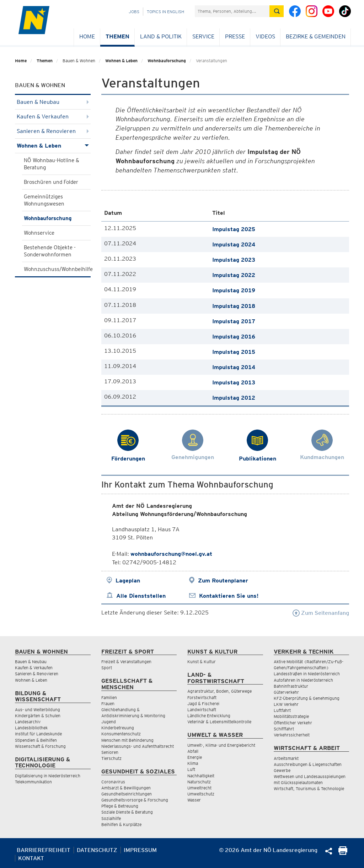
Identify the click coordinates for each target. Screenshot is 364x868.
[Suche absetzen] (277, 11)
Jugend (109, 722)
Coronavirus (113, 782)
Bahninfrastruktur (291, 686)
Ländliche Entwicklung (209, 716)
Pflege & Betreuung (120, 806)
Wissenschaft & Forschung (40, 746)
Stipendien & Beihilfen (36, 740)
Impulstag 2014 (234, 367)
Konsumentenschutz (121, 734)
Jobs (134, 12)
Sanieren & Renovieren (53, 131)
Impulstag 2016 (234, 337)
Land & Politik (161, 36)
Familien (109, 697)
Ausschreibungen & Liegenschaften (308, 764)
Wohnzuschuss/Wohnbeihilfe (57, 269)
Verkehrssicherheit (292, 735)
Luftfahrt (282, 710)
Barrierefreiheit (44, 850)
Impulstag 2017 (234, 321)
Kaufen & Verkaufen (53, 116)
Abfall (193, 751)
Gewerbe (282, 770)
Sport (107, 668)
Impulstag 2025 (234, 229)
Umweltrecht (199, 788)
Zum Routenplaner (223, 581)
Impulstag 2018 (234, 306)
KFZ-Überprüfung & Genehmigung (307, 698)
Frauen (108, 704)
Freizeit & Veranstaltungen (126, 662)
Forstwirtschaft (202, 697)
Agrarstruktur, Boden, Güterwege (220, 691)
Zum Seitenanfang (321, 613)
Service (203, 36)
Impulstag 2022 (234, 275)
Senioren (110, 752)
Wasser (194, 800)
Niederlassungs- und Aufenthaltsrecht (138, 746)
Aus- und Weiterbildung (38, 710)
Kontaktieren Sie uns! (229, 596)
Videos (265, 36)
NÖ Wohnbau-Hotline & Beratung (52, 164)
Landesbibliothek (31, 728)
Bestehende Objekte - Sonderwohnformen (50, 251)
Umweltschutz (201, 794)
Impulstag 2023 (234, 260)
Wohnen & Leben (121, 61)
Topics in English (165, 12)
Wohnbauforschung (167, 61)
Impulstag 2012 (234, 398)
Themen (117, 36)
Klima (193, 763)
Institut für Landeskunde (38, 734)
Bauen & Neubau (53, 102)
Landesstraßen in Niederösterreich (307, 674)
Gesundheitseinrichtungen (127, 794)
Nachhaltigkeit (201, 776)
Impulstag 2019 (234, 290)
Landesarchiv (28, 722)
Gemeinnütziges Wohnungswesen (44, 200)
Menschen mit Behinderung (127, 740)
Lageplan (128, 581)
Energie (195, 757)
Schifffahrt (284, 729)
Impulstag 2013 (234, 382)
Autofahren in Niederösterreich (303, 680)
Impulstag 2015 (234, 352)
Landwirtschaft (202, 710)
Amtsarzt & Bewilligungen (126, 788)
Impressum (140, 850)
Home (87, 36)
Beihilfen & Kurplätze (121, 824)
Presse (235, 36)
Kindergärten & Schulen (38, 716)
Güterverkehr (286, 692)
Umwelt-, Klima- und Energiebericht (221, 745)
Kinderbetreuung (118, 728)
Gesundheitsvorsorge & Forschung (135, 800)
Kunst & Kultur (202, 662)
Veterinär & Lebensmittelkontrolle (219, 722)
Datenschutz (97, 850)
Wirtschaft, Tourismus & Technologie (309, 789)
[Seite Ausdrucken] (343, 853)
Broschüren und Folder (51, 182)
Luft (191, 769)
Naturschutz (199, 782)
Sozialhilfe (111, 818)
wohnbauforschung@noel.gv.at (171, 554)
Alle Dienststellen (141, 596)
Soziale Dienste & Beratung (127, 812)
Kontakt (31, 858)
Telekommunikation (33, 782)
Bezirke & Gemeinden (316, 36)
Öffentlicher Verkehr (293, 723)
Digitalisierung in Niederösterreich (48, 776)
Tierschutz (111, 758)
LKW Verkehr (286, 704)
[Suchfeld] (232, 11)
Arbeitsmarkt (286, 758)
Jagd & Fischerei (203, 704)
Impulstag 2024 (234, 244)
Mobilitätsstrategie (291, 716)
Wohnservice (39, 233)
